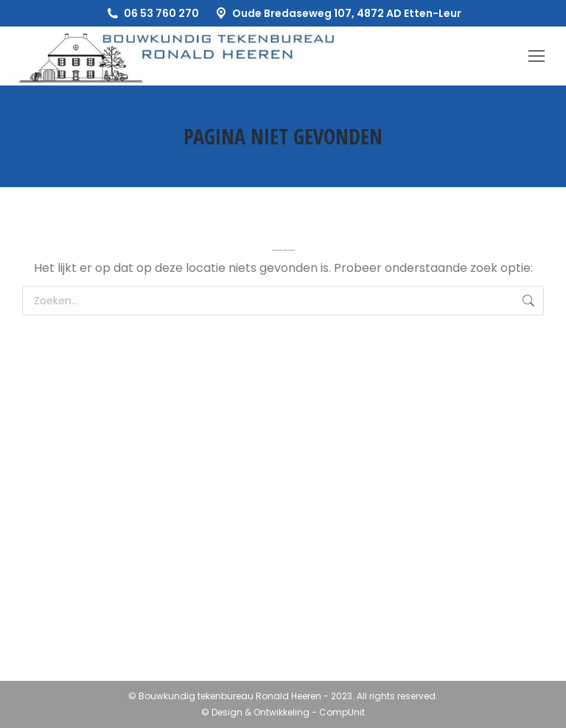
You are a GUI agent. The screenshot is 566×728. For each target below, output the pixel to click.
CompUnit (342, 712)
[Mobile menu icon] (537, 56)
